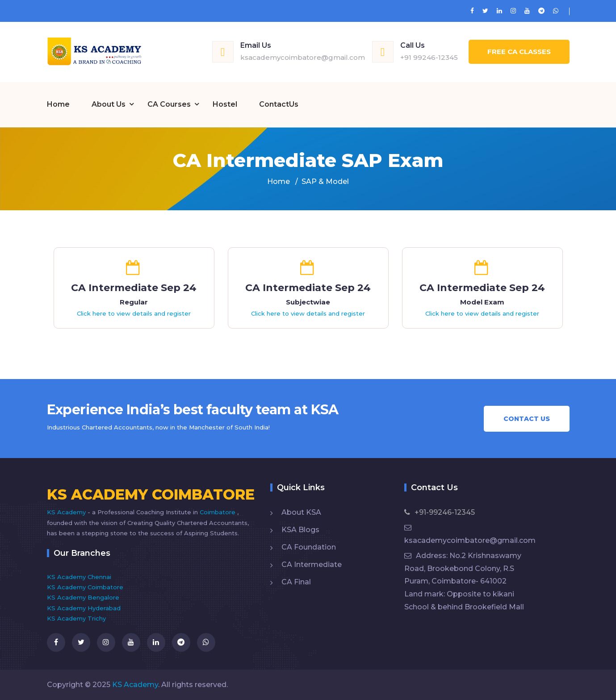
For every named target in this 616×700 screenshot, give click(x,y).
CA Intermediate (312, 565)
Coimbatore (218, 512)
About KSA (301, 512)
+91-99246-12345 (440, 512)
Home (58, 104)
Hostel (225, 104)
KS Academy (67, 512)
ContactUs (279, 104)
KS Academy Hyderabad (84, 608)
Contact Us (527, 419)
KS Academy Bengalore (83, 597)
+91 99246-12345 (429, 57)
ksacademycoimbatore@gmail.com (303, 57)
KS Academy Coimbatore (85, 587)
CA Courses (169, 104)
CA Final (296, 582)
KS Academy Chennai (79, 577)
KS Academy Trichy (76, 618)
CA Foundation (309, 547)
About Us (109, 104)
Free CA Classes (519, 52)
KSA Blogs (300, 530)
